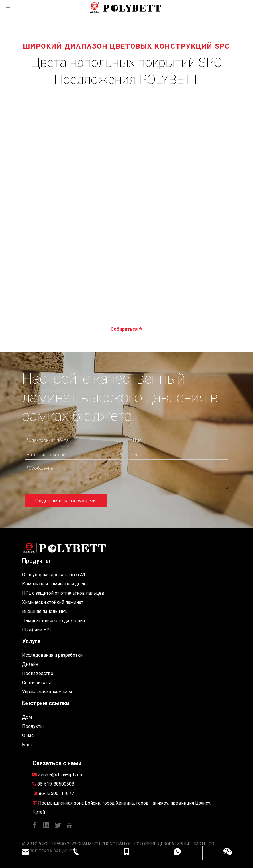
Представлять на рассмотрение (66, 501)
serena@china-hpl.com (61, 775)
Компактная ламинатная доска (55, 584)
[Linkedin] (46, 825)
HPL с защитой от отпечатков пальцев (63, 593)
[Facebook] (34, 825)
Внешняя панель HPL (45, 611)
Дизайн (30, 664)
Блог (27, 745)
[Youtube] (70, 825)
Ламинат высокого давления (53, 621)
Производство (38, 673)
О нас (28, 735)
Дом (27, 717)
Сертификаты (37, 683)
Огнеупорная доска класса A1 (54, 575)
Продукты (33, 726)
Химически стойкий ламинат (53, 602)
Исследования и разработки (52, 655)
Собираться (126, 329)
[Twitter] (58, 825)
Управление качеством (47, 692)
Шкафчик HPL (37, 630)
